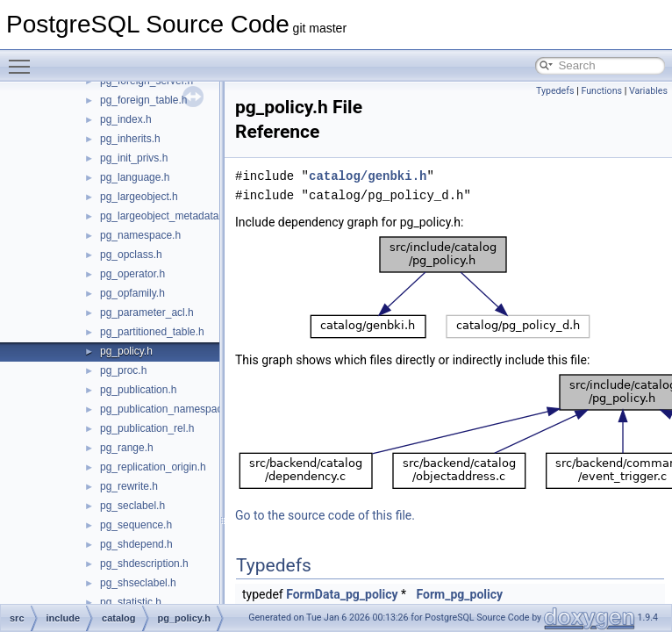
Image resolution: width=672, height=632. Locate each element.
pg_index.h (126, 119)
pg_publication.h (138, 390)
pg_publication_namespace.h (168, 409)
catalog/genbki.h (368, 176)
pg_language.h (135, 177)
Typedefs (555, 91)
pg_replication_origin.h (153, 467)
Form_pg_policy (460, 594)
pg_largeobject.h (139, 197)
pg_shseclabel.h (138, 583)
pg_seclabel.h (132, 506)
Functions (601, 91)
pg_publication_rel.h (147, 428)
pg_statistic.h (131, 602)
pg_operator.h (132, 274)
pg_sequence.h (136, 525)
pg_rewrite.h (129, 486)
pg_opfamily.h (132, 293)
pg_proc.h (123, 370)
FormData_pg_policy (342, 594)
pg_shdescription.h (144, 564)
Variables (648, 91)
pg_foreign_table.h (143, 100)
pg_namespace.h (140, 235)
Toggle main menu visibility (24, 59)
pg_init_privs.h (134, 158)
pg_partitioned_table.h (152, 332)
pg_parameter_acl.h (147, 312)
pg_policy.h (126, 351)
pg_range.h (127, 448)
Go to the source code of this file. (325, 515)
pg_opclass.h (131, 255)
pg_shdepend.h (136, 544)
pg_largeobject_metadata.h (164, 216)
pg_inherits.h (130, 139)
